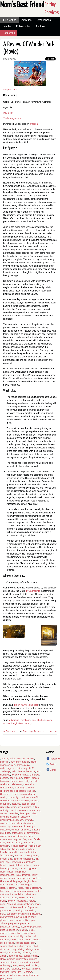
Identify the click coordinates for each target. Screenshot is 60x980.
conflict (36, 797)
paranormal (6, 910)
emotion (16, 830)
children (41, 720)
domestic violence (26, 823)
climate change (28, 794)
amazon (34, 124)
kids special (6, 881)
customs (23, 810)
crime (13, 807)
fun (21, 852)
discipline (15, 817)
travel (14, 972)
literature (37, 888)
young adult (6, 978)
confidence (25, 797)
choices (31, 791)
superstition (22, 959)
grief (8, 862)
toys (28, 969)
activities (21, 759)
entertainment (19, 833)
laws (35, 881)
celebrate (5, 784)
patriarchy (12, 914)
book (12, 778)
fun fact (28, 852)
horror (36, 865)
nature (32, 901)
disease (19, 820)
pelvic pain (23, 914)
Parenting (28, 731)
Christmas (5, 794)
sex (16, 946)
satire (21, 940)
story (3, 959)
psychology (26, 927)
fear (26, 843)
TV (19, 972)
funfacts (18, 856)
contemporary (7, 801)
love (2, 891)
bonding (4, 778)
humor (14, 868)
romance (4, 940)
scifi (33, 943)
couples (26, 804)
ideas (3, 872)
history (22, 865)
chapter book (7, 788)
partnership (30, 910)
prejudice (25, 923)
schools (37, 940)
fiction (32, 846)
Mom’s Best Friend (22, 5)
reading (23, 930)
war (20, 975)
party (3, 914)
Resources (9, 33)
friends (4, 852)
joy (33, 878)
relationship (15, 933)
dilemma (4, 817)
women (35, 975)
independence (7, 875)
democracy (35, 810)
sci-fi (2, 943)
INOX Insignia (33, 591)
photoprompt (6, 917)
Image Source (10, 90)
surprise (33, 959)
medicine (19, 894)
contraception (22, 801)
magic (16, 891)
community (13, 797)
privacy (16, 927)
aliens (34, 762)
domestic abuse (8, 823)
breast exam (17, 781)
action (12, 759)
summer (11, 959)
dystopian (13, 826)
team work (23, 962)
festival (14, 846)
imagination (17, 723)
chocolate (21, 791)
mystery (11, 901)
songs (12, 956)
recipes (4, 933)
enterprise (5, 833)
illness (10, 872)
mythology (22, 901)
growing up (17, 862)
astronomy (22, 768)
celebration (16, 784)
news (3, 904)
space (19, 956)
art (14, 768)
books (19, 778)
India (18, 875)
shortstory (11, 949)
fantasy (28, 723)
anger (3, 765)
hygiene (32, 868)
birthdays (34, 775)
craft (33, 804)
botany (27, 778)
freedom (30, 849)
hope (29, 865)
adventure (14, 720)
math (38, 891)
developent (25, 813)
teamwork (35, 962)
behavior (31, 771)
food (22, 849)
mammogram (27, 891)
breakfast (5, 781)
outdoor (22, 907)
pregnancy (14, 923)
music (3, 901)
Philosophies (23, 26)
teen (15, 965)
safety (13, 940)
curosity (14, 810)
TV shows (27, 972)
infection (26, 875)
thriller (35, 965)
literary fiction (24, 888)
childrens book (7, 791)
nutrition (13, 907)
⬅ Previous (9, 731)
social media (14, 953)
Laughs (7, 26)
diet (34, 813)
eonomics (5, 836)
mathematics (6, 894)
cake (36, 781)
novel (37, 904)
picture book (29, 917)
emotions (25, 720)
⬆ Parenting (9, 20)
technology (6, 965)
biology (15, 775)
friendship (13, 852)
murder (31, 898)
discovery (26, 817)
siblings (30, 949)
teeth (28, 965)
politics (26, 920)
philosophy (36, 914)
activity (30, 759)
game (27, 856)
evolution (29, 836)
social (3, 953)
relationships (28, 933)
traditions (5, 972)
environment (33, 833)
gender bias (6, 859)
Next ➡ (53, 731)
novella (4, 907)
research (4, 936)
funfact (10, 856)
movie (50, 720)
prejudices (5, 927)
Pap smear (33, 907)
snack (38, 949)
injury (35, 875)
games (35, 856)
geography (29, 859)
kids (34, 720)
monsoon (5, 898)
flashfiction (13, 849)
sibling (21, 949)
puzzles (4, 930)
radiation (14, 930)
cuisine (28, 807)
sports (27, 956)
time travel (5, 969)
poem (10, 920)
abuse (5, 759)
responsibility (17, 936)
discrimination (7, 820)
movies (22, 898)
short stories (25, 946)
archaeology (23, 765)
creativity (5, 807)
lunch (8, 891)
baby (14, 771)
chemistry (20, 788)
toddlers (16, 969)
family (37, 839)
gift (37, 859)
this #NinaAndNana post (26, 705)
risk (35, 936)
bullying (29, 781)
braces (35, 778)
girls (2, 862)
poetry (18, 920)
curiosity (4, 810)
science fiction (23, 943)
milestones (30, 894)
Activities (26, 20)
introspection (24, 878)
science (10, 943)
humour (22, 868)
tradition (36, 969)
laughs (27, 881)
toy (23, 969)
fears (32, 843)
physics (18, 917)
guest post (30, 862)
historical (12, 865)
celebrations (30, 784)
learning (25, 885)
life (32, 885)
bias (39, 771)
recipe (32, 930)
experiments (6, 839)
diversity (29, 820)
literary (12, 888)
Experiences (44, 20)
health (3, 865)
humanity (5, 868)
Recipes (40, 26)
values (13, 975)
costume (16, 804)
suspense (5, 962)
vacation (4, 975)
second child (6, 946)
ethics (20, 836)
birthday (24, 775)
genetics (18, 859)
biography (5, 775)
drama (3, 826)
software (26, 953)
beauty (21, 771)
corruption (5, 804)
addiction (5, 762)
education (5, 830)
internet (12, 878)
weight (27, 975)
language (18, 881)
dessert (4, 813)
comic (3, 797)
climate (15, 794)
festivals (23, 846)
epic (13, 836)
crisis (20, 807)
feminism (5, 846)
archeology (6, 768)
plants (3, 920)
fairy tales (28, 839)
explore (18, 839)
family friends (7, 843)
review (7, 723)
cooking (34, 801)
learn (3, 885)
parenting (18, 910)
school (28, 940)
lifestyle (4, 888)
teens (21, 965)
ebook (22, 826)
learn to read (13, 885)
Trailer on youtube (12, 118)
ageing (26, 762)
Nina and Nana (14, 904)
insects (4, 878)
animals (11, 765)
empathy (36, 830)
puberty (37, 927)
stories (35, 956)
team (14, 962)
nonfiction (28, 904)
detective (14, 813)
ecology (31, 826)
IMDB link (8, 113)
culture (36, 807)
